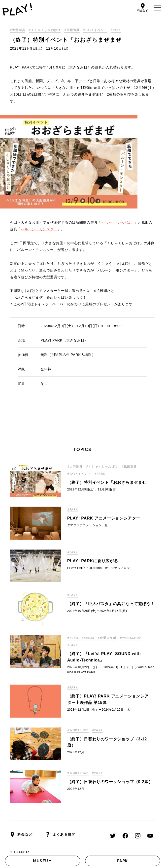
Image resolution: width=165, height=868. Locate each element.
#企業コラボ (107, 551)
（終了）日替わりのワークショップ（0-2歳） (110, 695)
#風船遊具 (72, 30)
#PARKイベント (95, 30)
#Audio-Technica (81, 551)
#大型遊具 (18, 30)
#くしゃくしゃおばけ (45, 30)
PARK (123, 861)
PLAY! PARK (41, 827)
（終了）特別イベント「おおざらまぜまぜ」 (109, 396)
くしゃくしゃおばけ (118, 136)
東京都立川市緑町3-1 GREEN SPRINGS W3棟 (49, 772)
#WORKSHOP (131, 551)
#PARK (116, 30)
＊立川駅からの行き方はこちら (35, 778)
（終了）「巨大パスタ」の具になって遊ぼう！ (111, 517)
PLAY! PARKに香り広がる (93, 474)
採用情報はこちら (49, 815)
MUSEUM (43, 861)
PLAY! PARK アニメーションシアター (104, 431)
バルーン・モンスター (39, 142)
